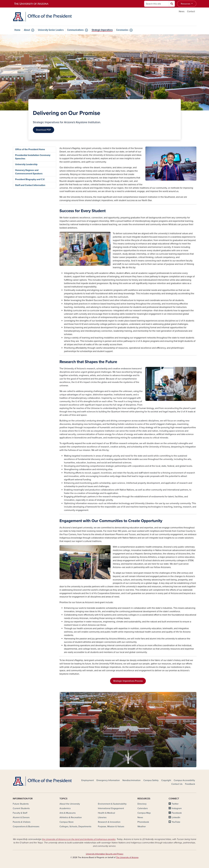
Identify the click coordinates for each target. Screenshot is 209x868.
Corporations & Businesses (26, 827)
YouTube (176, 822)
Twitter (175, 804)
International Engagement (111, 808)
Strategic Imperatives (102, 30)
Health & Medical (106, 813)
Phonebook (143, 822)
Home (17, 30)
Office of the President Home (30, 149)
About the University (70, 804)
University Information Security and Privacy (105, 854)
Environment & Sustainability (112, 804)
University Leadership (26, 164)
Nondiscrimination (131, 780)
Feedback (190, 784)
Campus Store (67, 822)
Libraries (102, 817)
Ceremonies (122, 30)
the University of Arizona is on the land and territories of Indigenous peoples (79, 839)
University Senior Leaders (51, 30)
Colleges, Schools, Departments (75, 827)
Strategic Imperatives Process (128, 681)
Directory (142, 804)
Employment (88, 780)
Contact (191, 11)
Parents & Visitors (22, 822)
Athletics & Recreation (71, 817)
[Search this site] (157, 4)
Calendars (143, 808)
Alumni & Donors (21, 817)
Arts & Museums (68, 813)
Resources (186, 4)
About (27, 30)
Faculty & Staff (20, 813)
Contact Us (177, 784)
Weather (142, 827)
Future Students (21, 804)
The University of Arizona (127, 857)
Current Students (21, 808)
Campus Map (144, 813)
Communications (75, 30)
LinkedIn (176, 817)
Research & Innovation (109, 822)
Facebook (177, 813)
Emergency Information (108, 780)
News (182, 11)
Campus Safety (151, 780)
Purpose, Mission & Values (111, 827)
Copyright (166, 780)
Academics (65, 808)
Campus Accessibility (184, 780)
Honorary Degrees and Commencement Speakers (29, 172)
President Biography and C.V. (30, 179)
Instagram (177, 808)
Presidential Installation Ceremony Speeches (33, 157)
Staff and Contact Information (30, 185)
